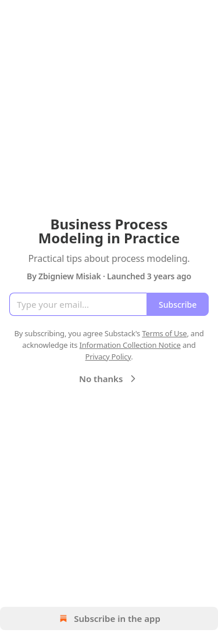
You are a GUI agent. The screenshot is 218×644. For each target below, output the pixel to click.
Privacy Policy (108, 357)
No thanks (109, 379)
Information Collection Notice (130, 345)
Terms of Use (164, 333)
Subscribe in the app (109, 618)
